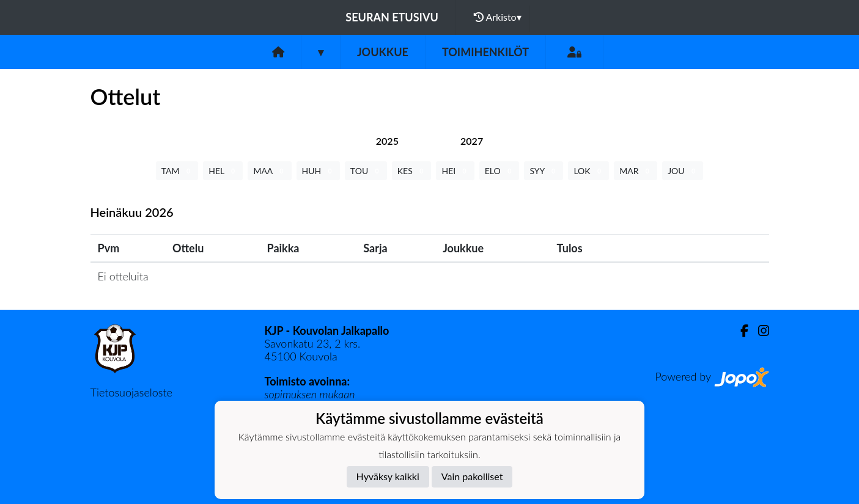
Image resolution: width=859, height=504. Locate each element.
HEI (455, 171)
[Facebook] (739, 331)
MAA (269, 171)
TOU (366, 171)
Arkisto (498, 17)
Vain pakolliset (472, 476)
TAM (177, 171)
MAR (636, 171)
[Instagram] (759, 331)
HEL (223, 171)
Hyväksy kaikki (388, 476)
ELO (500, 171)
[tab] (387, 141)
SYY (544, 171)
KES (412, 171)
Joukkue (383, 52)
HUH (318, 171)
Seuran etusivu (392, 17)
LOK (588, 171)
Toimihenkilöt (485, 52)
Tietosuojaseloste (131, 392)
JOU (683, 171)
